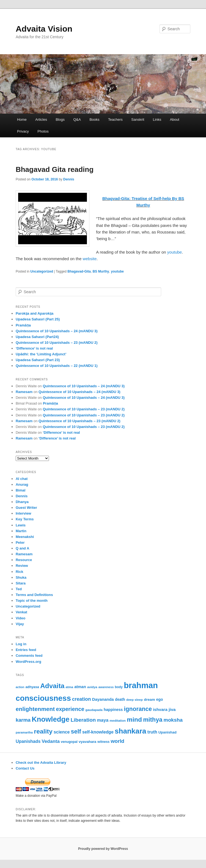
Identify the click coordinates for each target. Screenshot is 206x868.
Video (20, 618)
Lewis (21, 525)
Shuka (21, 577)
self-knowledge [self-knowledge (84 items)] (98, 732)
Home (22, 120)
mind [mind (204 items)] (134, 719)
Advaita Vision (44, 29)
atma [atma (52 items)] (70, 687)
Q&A (77, 120)
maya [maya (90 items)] (103, 720)
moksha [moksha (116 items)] (173, 720)
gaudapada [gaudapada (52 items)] (94, 710)
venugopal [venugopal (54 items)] (69, 742)
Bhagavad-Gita (79, 271)
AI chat (22, 479)
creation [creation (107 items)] (82, 699)
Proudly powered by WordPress (103, 849)
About (175, 120)
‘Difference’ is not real (34, 348)
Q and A (22, 548)
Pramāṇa (23, 325)
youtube (175, 252)
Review (22, 566)
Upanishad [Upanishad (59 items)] (167, 732)
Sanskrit (138, 120)
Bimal (20, 490)
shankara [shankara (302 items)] (131, 731)
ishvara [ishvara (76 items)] (160, 709)
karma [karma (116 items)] (23, 720)
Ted (19, 589)
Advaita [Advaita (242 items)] (52, 686)
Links (157, 120)
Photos (43, 131)
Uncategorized (42, 271)
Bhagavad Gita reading (55, 169)
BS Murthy (101, 271)
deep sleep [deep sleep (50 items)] (134, 700)
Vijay (20, 624)
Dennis (69, 179)
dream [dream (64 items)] (149, 700)
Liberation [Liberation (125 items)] (83, 720)
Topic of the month (32, 601)
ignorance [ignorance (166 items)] (138, 709)
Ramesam (24, 392)
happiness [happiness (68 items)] (113, 710)
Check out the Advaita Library (41, 763)
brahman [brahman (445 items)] (141, 685)
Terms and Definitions (34, 595)
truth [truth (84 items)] (152, 732)
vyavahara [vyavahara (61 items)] (87, 742)
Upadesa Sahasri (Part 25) (38, 319)
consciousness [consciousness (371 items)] (43, 698)
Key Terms (25, 519)
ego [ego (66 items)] (160, 699)
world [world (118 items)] (117, 741)
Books (94, 120)
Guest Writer (26, 508)
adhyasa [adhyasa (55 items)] (32, 687)
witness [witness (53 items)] (103, 742)
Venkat (21, 612)
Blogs (60, 120)
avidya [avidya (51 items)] (92, 687)
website (90, 259)
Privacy (23, 131)
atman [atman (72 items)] (80, 687)
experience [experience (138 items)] (70, 709)
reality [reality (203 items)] (43, 731)
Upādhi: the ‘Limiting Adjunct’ (41, 354)
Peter (20, 542)
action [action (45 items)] (20, 687)
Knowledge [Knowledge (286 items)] (50, 719)
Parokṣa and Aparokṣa (35, 313)
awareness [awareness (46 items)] (106, 687)
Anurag (22, 484)
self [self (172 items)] (76, 731)
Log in (21, 644)
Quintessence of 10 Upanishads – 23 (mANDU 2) (57, 343)
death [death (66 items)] (120, 699)
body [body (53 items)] (119, 687)
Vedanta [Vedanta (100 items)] (50, 741)
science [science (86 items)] (62, 732)
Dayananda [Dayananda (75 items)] (103, 699)
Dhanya (22, 502)
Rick (19, 572)
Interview (23, 513)
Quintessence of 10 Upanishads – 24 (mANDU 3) (57, 331)
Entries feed (26, 650)
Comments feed (29, 656)
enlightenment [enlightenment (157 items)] (35, 709)
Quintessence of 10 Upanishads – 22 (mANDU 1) (57, 366)
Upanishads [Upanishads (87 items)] (28, 741)
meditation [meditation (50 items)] (118, 720)
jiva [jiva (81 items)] (172, 709)
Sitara (21, 583)
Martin (21, 531)
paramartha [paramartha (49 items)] (24, 732)
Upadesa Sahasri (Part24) (37, 337)
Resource (24, 560)
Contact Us (25, 768)
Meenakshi (25, 537)
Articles (41, 120)
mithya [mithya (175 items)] (153, 720)
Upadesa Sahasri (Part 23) (38, 360)
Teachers (115, 120)
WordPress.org (28, 662)
